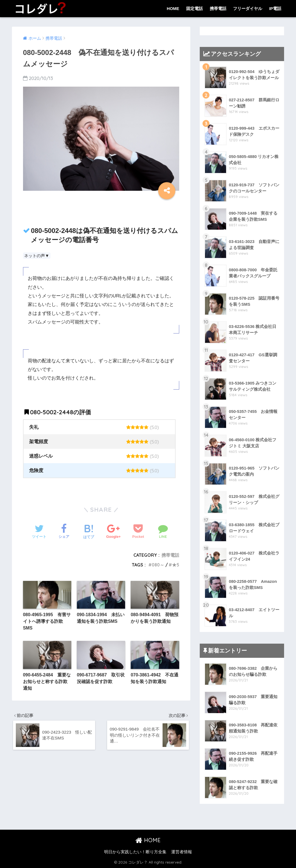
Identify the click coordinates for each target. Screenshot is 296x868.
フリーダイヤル (248, 8)
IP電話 (275, 8)
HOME (173, 8)
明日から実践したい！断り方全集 (135, 852)
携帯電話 (218, 8)
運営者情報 (182, 852)
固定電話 (194, 8)
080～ (158, 565)
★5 (176, 565)
